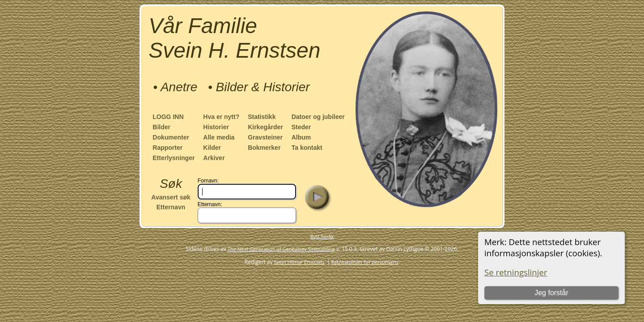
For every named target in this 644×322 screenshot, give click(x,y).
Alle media (219, 137)
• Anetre (175, 87)
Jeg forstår (551, 293)
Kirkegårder (265, 127)
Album (301, 137)
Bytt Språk (322, 236)
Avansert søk (171, 197)
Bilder (161, 127)
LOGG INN (168, 117)
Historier (216, 127)
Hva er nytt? (221, 117)
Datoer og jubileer (318, 117)
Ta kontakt (307, 148)
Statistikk (262, 117)
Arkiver (214, 158)
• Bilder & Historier (259, 87)
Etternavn (171, 207)
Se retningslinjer (516, 272)
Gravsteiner (265, 137)
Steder (301, 127)
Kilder (212, 148)
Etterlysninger (174, 158)
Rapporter (167, 148)
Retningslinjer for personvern (365, 262)
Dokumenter (171, 137)
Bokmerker (264, 148)
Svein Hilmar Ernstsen (299, 262)
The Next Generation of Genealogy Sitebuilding (281, 249)
